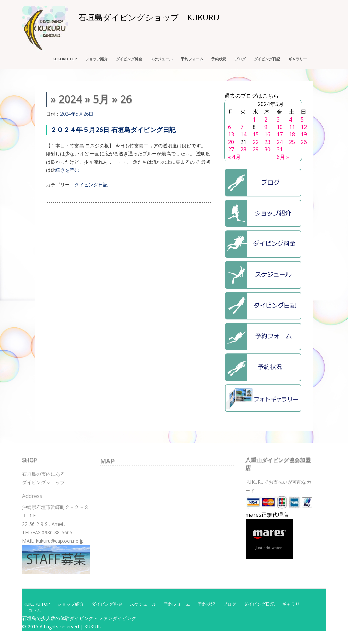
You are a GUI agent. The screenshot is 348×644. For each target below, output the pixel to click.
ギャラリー (298, 59)
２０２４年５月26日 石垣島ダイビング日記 (113, 130)
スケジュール (161, 59)
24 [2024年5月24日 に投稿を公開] (280, 142)
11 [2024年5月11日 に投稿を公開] (292, 127)
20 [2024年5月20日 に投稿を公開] (231, 142)
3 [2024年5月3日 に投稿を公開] (278, 119)
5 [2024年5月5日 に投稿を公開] (302, 119)
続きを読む (67, 170)
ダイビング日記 (267, 59)
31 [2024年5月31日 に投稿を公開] (280, 149)
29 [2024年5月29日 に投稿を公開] (256, 149)
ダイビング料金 (129, 59)
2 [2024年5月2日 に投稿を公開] (266, 119)
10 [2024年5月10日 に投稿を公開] (280, 127)
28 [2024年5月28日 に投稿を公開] (243, 149)
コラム (34, 610)
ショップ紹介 (97, 59)
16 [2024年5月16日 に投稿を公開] (267, 134)
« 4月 (234, 157)
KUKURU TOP (65, 59)
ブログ (240, 59)
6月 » (283, 157)
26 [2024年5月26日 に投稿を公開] (304, 142)
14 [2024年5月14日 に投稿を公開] (243, 134)
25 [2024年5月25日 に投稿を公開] (292, 142)
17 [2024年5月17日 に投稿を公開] (280, 134)
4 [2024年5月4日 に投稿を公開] (290, 119)
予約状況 (219, 59)
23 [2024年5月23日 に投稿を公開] (267, 142)
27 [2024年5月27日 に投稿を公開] (231, 149)
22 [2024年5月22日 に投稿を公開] (256, 142)
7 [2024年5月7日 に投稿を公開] (242, 127)
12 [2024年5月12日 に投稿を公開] (304, 127)
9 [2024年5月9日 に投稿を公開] (266, 127)
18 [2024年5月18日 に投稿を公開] (292, 134)
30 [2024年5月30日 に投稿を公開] (267, 149)
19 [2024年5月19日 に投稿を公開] (304, 134)
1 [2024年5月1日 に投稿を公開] (254, 119)
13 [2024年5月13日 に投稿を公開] (231, 134)
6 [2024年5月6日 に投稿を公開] (230, 127)
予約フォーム (192, 59)
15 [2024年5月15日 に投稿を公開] (256, 134)
